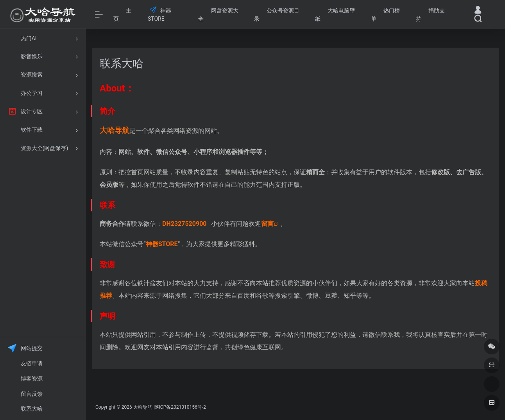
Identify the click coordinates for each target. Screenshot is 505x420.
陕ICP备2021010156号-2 (180, 407)
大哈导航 (143, 407)
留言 (267, 224)
